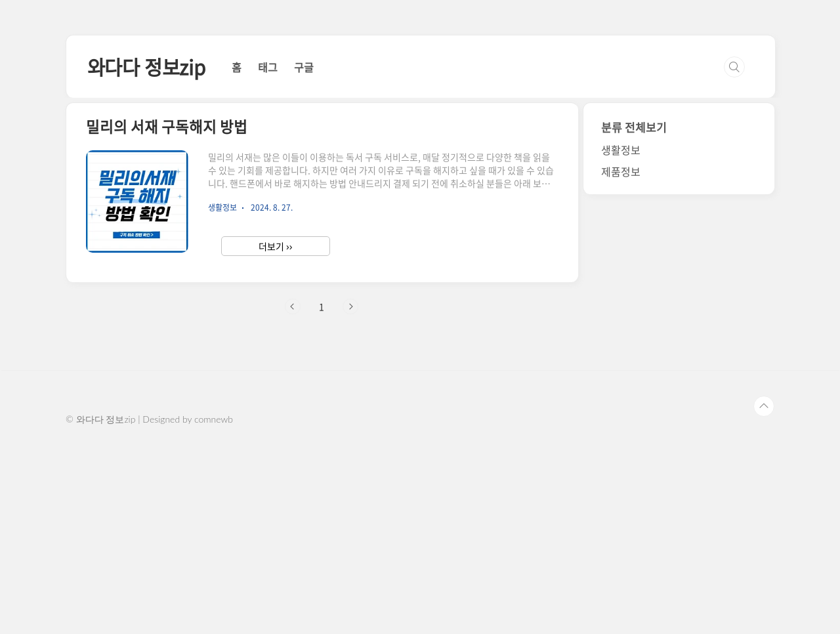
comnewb (214, 603)
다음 (350, 490)
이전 (293, 490)
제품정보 (621, 355)
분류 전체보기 (634, 311)
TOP (764, 590)
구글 (304, 251)
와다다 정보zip (146, 250)
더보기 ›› (275, 430)
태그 (268, 251)
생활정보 (621, 333)
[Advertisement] (420, 125)
